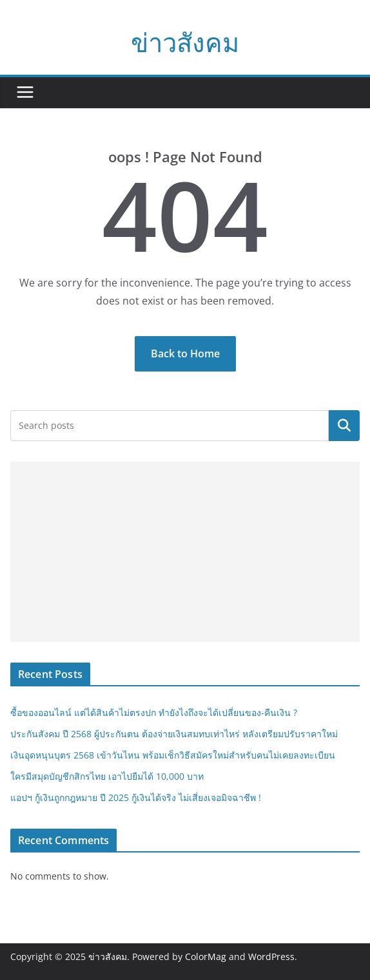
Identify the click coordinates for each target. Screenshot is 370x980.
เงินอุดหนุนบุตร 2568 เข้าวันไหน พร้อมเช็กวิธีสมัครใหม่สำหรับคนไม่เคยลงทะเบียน (173, 755)
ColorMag (206, 956)
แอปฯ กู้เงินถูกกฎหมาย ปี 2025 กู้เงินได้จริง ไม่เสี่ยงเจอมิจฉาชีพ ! (136, 797)
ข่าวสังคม (185, 42)
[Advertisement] (185, 552)
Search (344, 426)
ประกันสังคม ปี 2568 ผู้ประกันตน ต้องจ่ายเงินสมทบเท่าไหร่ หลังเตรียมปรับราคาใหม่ (174, 734)
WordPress (271, 956)
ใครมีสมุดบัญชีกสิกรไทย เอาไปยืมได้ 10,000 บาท (107, 776)
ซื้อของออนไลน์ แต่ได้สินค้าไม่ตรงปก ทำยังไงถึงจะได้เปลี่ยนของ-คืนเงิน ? (154, 712)
